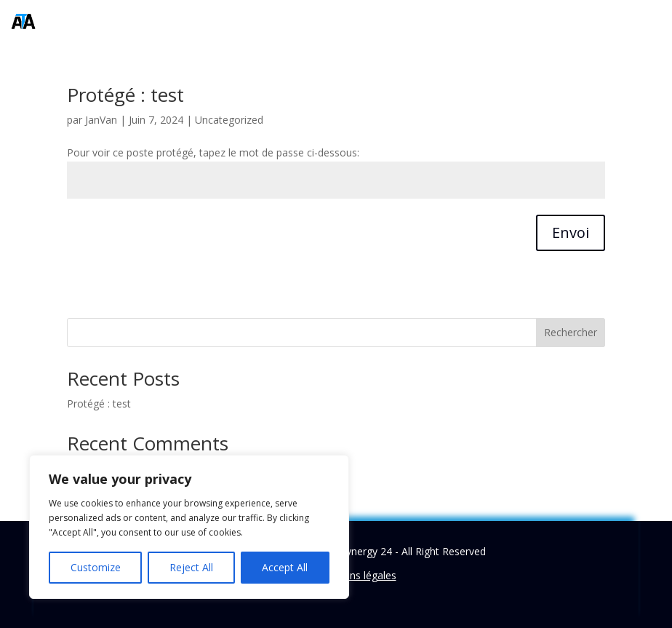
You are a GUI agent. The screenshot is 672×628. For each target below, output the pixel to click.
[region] (189, 527)
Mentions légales (356, 575)
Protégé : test (125, 95)
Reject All (191, 567)
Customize (96, 567)
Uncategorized (229, 120)
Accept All (285, 567)
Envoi (571, 232)
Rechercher (571, 332)
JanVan (101, 120)
